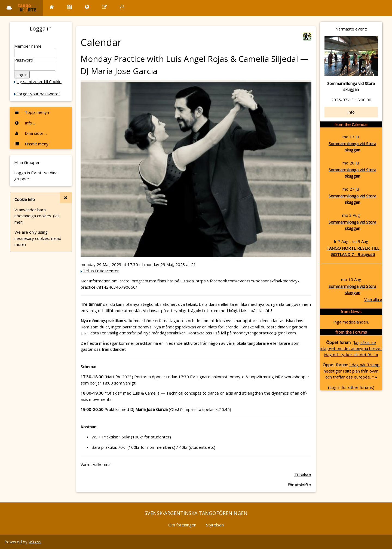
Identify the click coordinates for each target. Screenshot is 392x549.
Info (351, 112)
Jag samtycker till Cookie (39, 81)
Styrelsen (215, 525)
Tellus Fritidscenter (101, 271)
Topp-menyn (32, 112)
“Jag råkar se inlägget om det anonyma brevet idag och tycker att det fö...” (351, 348)
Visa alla (373, 299)
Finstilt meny (31, 144)
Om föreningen (182, 525)
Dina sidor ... (31, 133)
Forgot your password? (38, 94)
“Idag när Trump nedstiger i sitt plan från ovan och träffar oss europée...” (352, 371)
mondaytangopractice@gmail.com (264, 333)
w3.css (35, 542)
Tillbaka (303, 475)
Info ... (25, 123)
